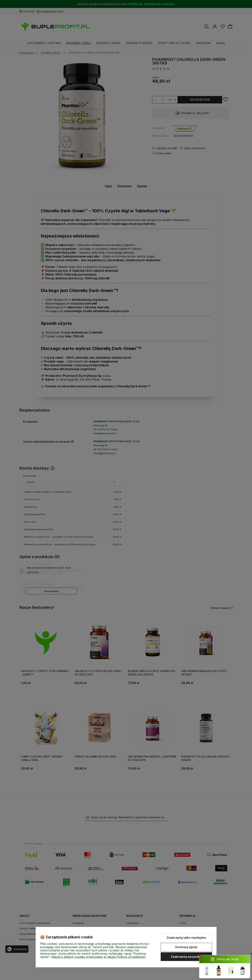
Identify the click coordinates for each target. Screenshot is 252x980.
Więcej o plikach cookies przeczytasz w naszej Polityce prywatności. (99, 957)
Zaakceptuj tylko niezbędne (186, 938)
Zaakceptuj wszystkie (186, 957)
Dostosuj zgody (186, 947)
